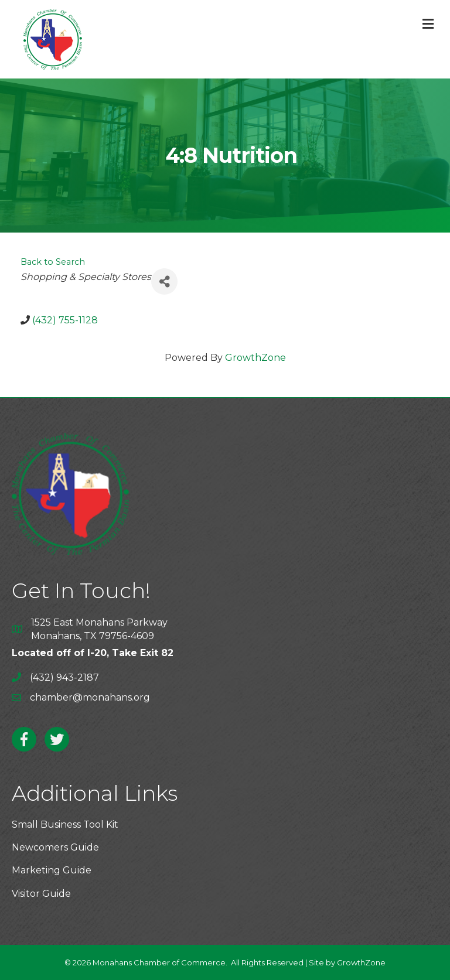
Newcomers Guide (55, 847)
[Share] (164, 281)
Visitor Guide (41, 894)
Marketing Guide (52, 870)
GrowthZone (255, 358)
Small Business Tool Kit (65, 824)
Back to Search (53, 262)
